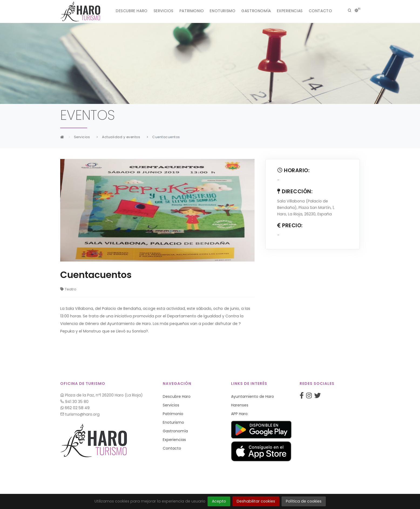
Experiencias (294, 11)
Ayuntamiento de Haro (253, 396)
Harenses (240, 405)
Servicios (159, 11)
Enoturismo (223, 11)
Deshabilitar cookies (256, 501)
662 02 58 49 (75, 408)
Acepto (219, 501)
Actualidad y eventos (121, 137)
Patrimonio (190, 11)
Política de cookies (304, 501)
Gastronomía (259, 11)
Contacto (327, 11)
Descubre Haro (125, 11)
